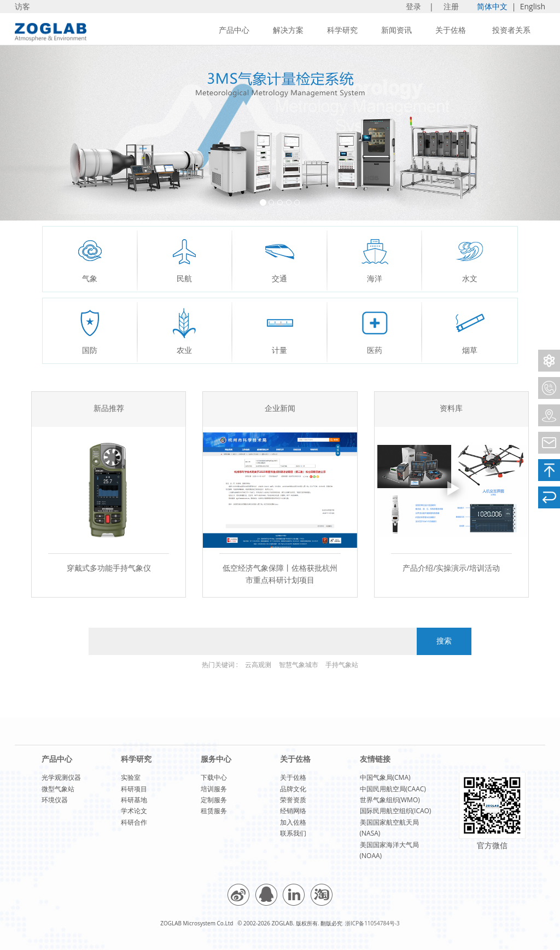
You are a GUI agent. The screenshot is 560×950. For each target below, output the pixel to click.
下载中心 (214, 777)
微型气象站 (58, 789)
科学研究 (342, 30)
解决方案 (288, 30)
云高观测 (258, 665)
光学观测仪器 (61, 777)
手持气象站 (342, 665)
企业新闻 (280, 409)
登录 (415, 6)
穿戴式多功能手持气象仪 (109, 568)
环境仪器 (55, 800)
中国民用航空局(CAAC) (393, 789)
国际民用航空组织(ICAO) (396, 811)
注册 (452, 6)
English (533, 6)
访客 (22, 6)
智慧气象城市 (299, 665)
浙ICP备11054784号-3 (372, 923)
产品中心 (234, 30)
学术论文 (134, 811)
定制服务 (214, 800)
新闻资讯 (396, 30)
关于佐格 (451, 30)
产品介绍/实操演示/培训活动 (451, 568)
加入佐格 (293, 822)
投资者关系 (511, 30)
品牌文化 (293, 789)
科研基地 (134, 800)
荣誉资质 (293, 800)
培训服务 (214, 789)
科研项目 (134, 789)
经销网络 (293, 811)
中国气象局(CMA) (385, 777)
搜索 (444, 641)
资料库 (451, 409)
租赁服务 (214, 811)
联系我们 (293, 833)
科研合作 (134, 822)
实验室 (131, 777)
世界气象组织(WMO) (390, 800)
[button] (42, 133)
